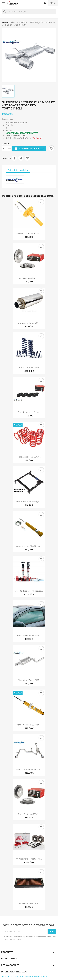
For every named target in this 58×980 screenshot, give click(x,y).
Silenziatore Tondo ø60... (29, 323)
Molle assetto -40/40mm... (29, 457)
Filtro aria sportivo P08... (29, 903)
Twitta (21, 158)
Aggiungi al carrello (29, 149)
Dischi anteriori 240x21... (29, 278)
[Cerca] (29, 12)
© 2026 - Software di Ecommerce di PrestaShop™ (25, 977)
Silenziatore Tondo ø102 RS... (29, 770)
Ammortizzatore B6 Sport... (29, 725)
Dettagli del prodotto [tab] (18, 170)
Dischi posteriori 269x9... (29, 814)
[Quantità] (5, 149)
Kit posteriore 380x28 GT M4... (29, 859)
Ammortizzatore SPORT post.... (29, 546)
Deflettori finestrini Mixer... (29, 635)
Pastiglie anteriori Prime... (29, 412)
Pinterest (27, 158)
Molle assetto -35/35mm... (29, 368)
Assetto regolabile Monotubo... (29, 591)
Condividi (14, 158)
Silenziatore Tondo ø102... (29, 680)
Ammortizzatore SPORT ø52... (29, 233)
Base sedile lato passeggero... (29, 501)
